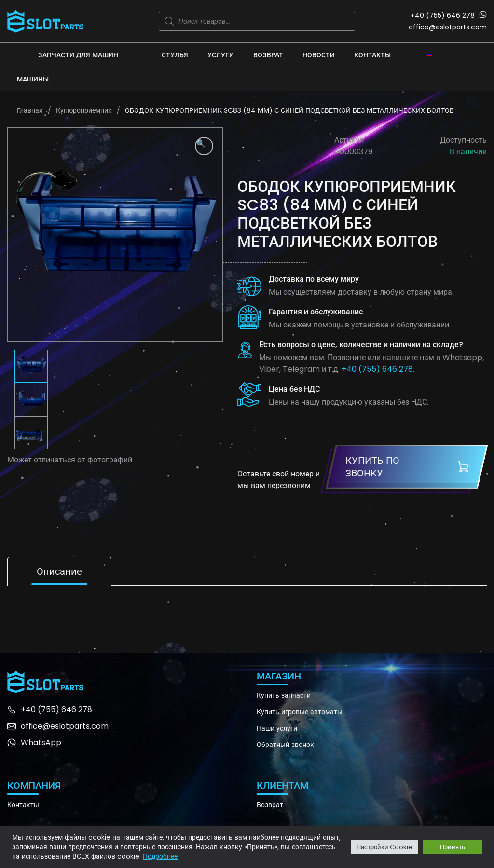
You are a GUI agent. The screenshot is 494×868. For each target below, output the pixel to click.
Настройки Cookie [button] (384, 847)
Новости (319, 55)
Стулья (175, 55)
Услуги (221, 55)
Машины (33, 79)
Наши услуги (277, 728)
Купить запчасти (284, 695)
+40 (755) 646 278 (443, 15)
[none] (430, 54)
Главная (30, 110)
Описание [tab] (59, 571)
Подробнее (160, 856)
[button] (204, 146)
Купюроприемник (84, 110)
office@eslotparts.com (448, 27)
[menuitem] (430, 54)
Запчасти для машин (78, 55)
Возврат (268, 55)
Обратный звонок (285, 745)
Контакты (372, 55)
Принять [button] (453, 847)
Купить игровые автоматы (300, 712)
